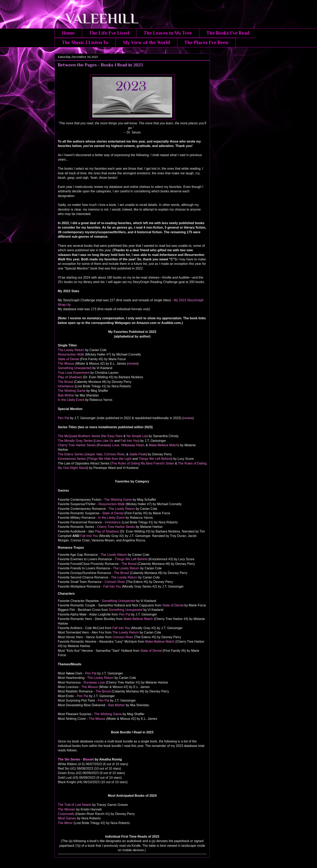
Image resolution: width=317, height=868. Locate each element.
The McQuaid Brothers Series (79, 436)
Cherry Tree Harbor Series (77, 445)
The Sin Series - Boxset (76, 759)
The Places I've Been (206, 42)
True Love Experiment (74, 373)
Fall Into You (129, 441)
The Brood (65, 382)
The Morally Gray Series (75, 441)
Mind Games (67, 818)
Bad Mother (66, 395)
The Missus (66, 364)
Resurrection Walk (71, 354)
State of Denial (68, 359)
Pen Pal (63, 418)
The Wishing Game (72, 391)
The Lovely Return (71, 350)
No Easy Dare (113, 436)
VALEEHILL (97, 18)
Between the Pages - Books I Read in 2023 (100, 65)
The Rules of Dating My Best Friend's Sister (143, 463)
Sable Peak (138, 454)
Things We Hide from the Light (110, 459)
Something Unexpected (75, 368)
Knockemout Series (72, 459)
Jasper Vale (94, 454)
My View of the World (146, 42)
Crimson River (114, 454)
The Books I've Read (228, 33)
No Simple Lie (137, 436)
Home (68, 33)
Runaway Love (108, 445)
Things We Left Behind (155, 459)
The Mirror (65, 823)
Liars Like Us (104, 441)
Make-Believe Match (163, 445)
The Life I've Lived (109, 33)
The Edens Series (71, 454)
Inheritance (66, 386)
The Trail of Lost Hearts (75, 805)
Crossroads (66, 814)
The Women (67, 809)
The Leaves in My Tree (168, 33)
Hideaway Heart (132, 445)
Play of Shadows (70, 377)
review (133, 364)
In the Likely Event (71, 400)
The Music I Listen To (85, 42)
